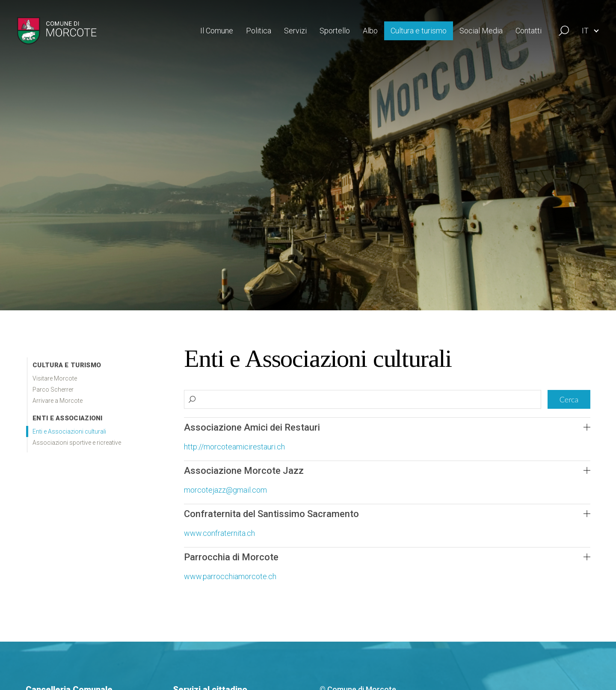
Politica (259, 31)
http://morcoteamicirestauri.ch (234, 447)
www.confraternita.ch (219, 533)
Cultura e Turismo (67, 365)
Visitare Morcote (55, 378)
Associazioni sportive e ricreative (77, 443)
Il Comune (217, 31)
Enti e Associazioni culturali (69, 431)
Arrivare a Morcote (58, 401)
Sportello (335, 31)
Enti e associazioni (68, 418)
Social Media (481, 31)
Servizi (295, 31)
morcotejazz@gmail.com (225, 490)
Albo (370, 31)
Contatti (529, 31)
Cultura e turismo (419, 31)
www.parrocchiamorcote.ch (230, 576)
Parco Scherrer (53, 390)
